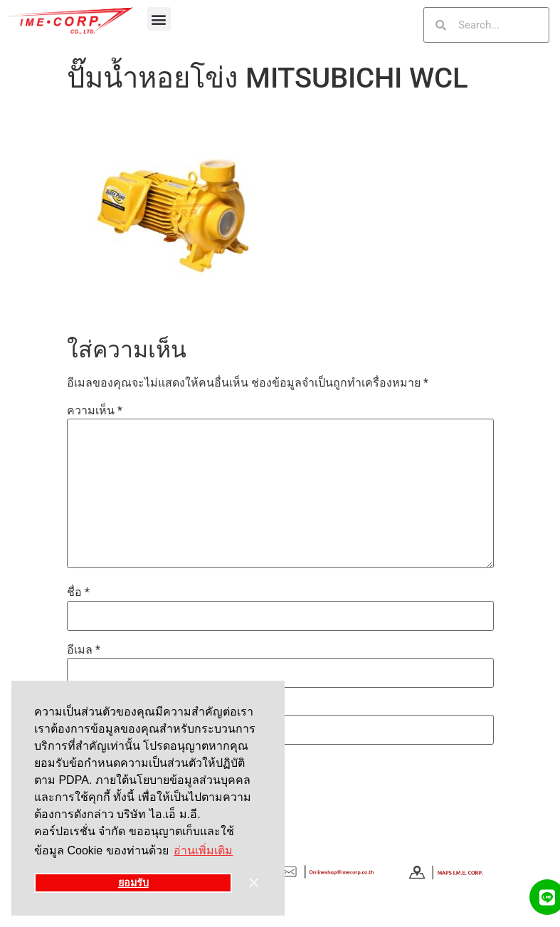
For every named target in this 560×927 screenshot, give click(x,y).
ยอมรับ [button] (133, 883)
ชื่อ (78, 592)
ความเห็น (95, 411)
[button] (159, 19)
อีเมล (84, 650)
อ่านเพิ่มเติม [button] (203, 850)
